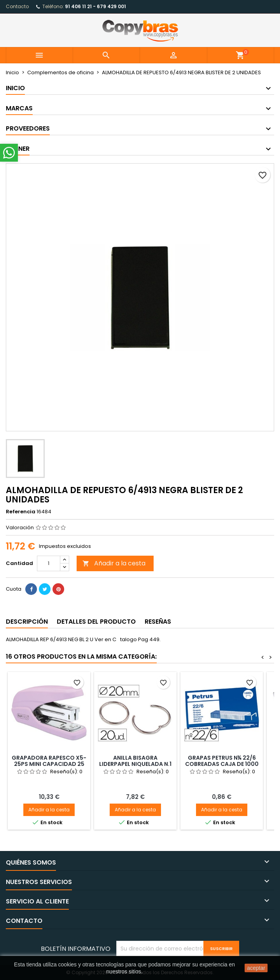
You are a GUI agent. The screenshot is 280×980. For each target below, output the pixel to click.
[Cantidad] (49, 563)
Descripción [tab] (27, 622)
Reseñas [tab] (158, 622)
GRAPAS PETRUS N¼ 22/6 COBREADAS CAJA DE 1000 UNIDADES (222, 764)
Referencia (21, 512)
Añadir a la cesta (114, 563)
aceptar (256, 968)
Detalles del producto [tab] (96, 622)
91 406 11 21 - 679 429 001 (95, 6)
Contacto (17, 6)
